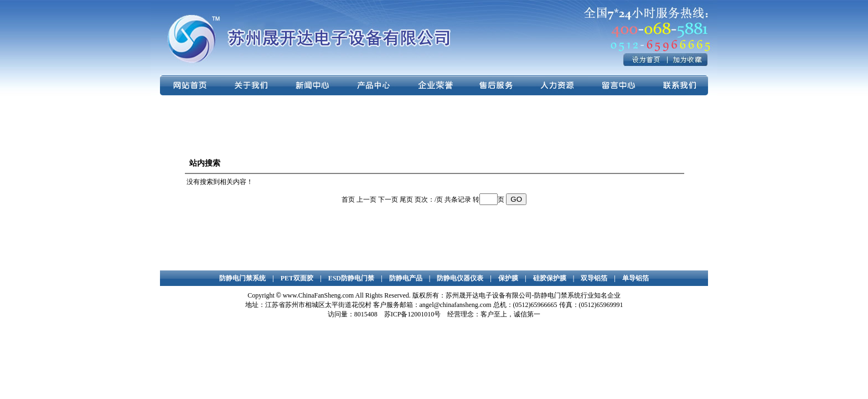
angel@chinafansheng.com (456, 305)
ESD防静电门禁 (351, 278)
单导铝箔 (635, 278)
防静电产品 (406, 278)
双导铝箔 (594, 278)
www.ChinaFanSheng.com (319, 295)
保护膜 (508, 278)
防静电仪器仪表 (460, 278)
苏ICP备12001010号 (413, 314)
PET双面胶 (297, 278)
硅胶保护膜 (550, 278)
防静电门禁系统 (242, 278)
